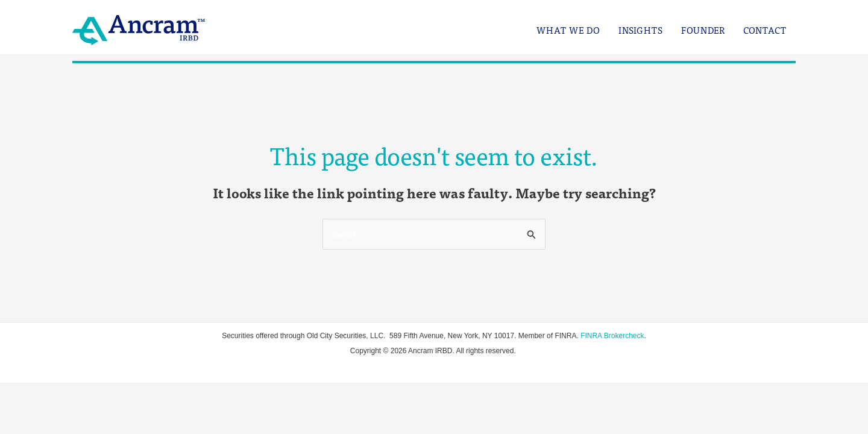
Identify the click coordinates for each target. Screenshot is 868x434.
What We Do (568, 30)
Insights (641, 30)
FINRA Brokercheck (612, 336)
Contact (765, 30)
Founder (703, 30)
